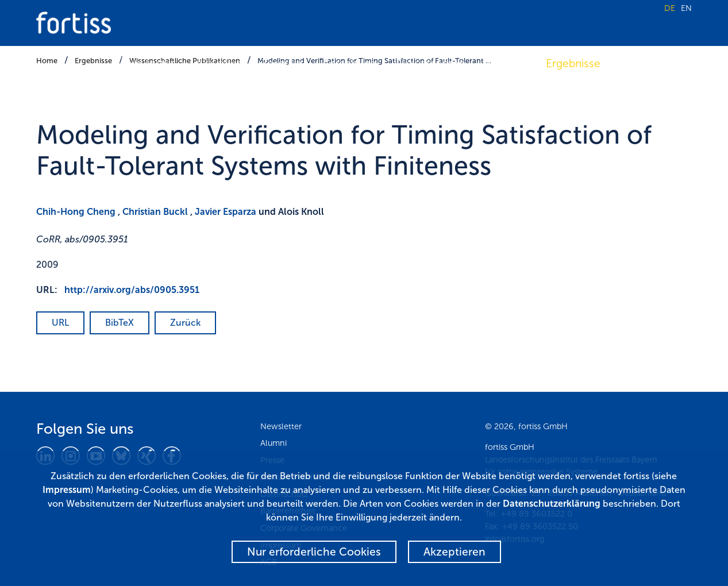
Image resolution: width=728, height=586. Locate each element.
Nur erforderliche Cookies (314, 552)
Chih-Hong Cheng (76, 212)
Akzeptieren (454, 552)
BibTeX (120, 323)
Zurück (185, 323)
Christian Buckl (155, 212)
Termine (282, 63)
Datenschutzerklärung (552, 504)
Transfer (506, 63)
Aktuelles (219, 63)
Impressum (67, 490)
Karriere (640, 63)
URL (60, 323)
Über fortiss (147, 63)
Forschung (350, 63)
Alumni (274, 443)
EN (686, 8)
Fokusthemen (431, 63)
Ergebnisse (573, 63)
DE (670, 8)
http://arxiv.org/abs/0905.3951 (132, 290)
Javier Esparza (226, 212)
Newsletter (281, 426)
